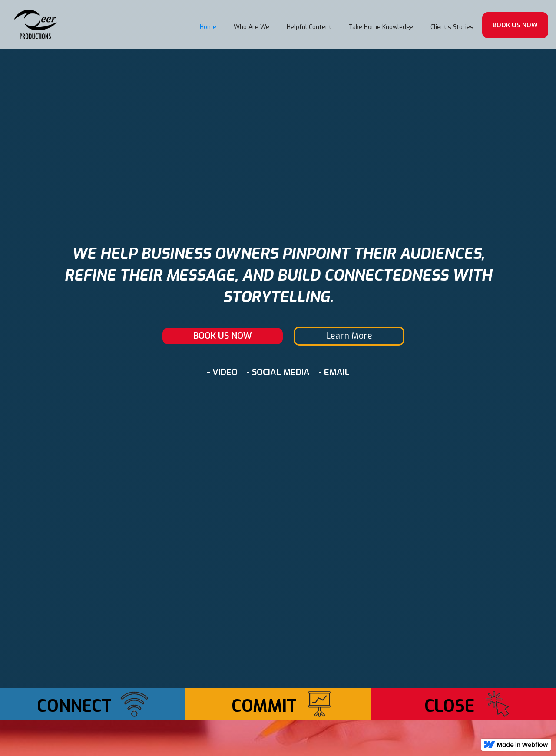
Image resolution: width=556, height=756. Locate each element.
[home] (36, 24)
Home (208, 27)
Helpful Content (309, 27)
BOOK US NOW (515, 25)
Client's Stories (452, 27)
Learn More (349, 336)
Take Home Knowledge (381, 27)
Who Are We (252, 27)
